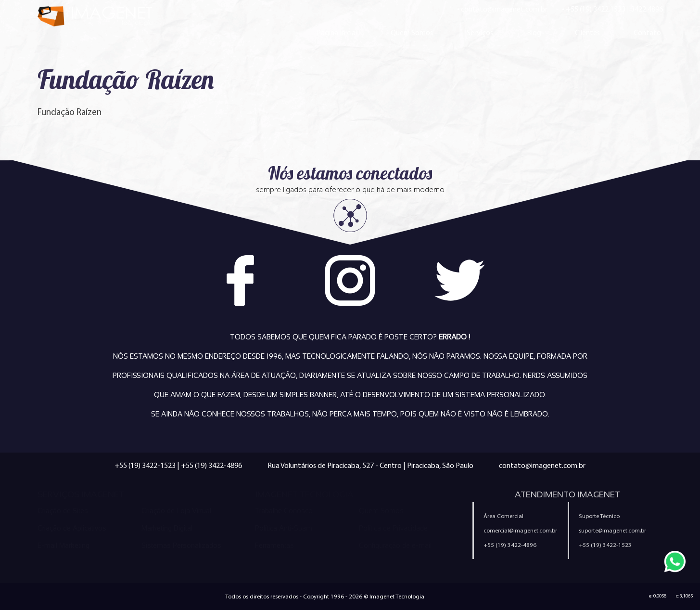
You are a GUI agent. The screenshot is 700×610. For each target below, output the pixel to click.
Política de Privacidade (393, 528)
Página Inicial (337, 32)
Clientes (587, 32)
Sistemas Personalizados (181, 545)
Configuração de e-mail (395, 545)
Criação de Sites (63, 511)
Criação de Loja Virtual (176, 511)
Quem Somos (412, 32)
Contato (647, 32)
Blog (534, 32)
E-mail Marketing (64, 545)
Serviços (480, 32)
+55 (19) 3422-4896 (211, 465)
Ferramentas (274, 545)
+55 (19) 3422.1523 (596, 9)
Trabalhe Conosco (284, 511)
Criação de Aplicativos (72, 528)
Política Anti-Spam (284, 528)
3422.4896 (647, 9)
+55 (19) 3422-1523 (145, 465)
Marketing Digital (167, 528)
